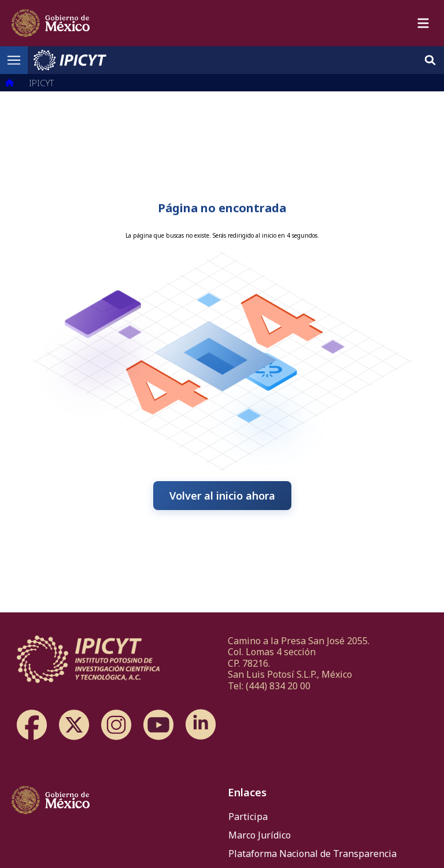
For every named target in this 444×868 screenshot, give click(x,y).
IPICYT (41, 83)
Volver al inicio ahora (222, 496)
